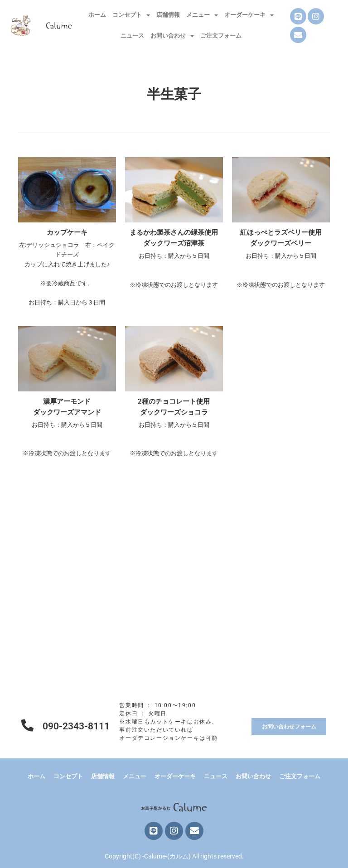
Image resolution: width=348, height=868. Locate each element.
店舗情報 (168, 15)
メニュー (202, 15)
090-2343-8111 (76, 726)
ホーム (97, 15)
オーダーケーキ (249, 15)
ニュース (132, 36)
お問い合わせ (172, 36)
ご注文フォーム (221, 36)
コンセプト (131, 15)
